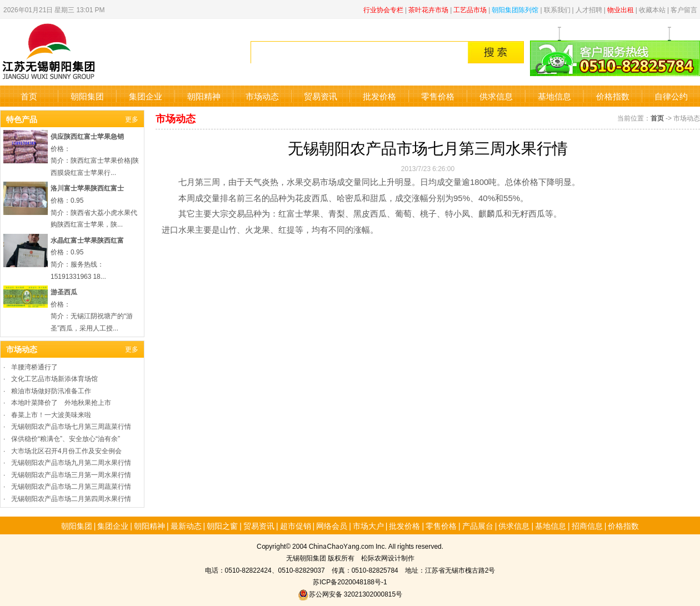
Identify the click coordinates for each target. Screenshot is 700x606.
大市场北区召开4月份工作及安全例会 (66, 450)
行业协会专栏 (383, 9)
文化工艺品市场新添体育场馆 (54, 378)
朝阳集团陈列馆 (515, 9)
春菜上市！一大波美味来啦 (51, 414)
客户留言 (684, 9)
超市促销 (296, 525)
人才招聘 (589, 9)
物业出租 (621, 9)
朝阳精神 (204, 96)
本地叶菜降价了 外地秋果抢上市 (61, 402)
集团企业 (146, 96)
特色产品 (22, 119)
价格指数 (613, 96)
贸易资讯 (321, 96)
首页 (29, 96)
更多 (132, 119)
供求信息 (496, 96)
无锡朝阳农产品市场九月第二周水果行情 (71, 462)
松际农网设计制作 (388, 557)
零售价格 (438, 96)
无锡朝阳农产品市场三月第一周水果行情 (71, 474)
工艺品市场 (470, 9)
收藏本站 (652, 9)
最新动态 (186, 525)
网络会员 (332, 525)
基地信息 (554, 96)
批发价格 (379, 96)
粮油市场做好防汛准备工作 (51, 390)
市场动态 (262, 96)
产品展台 (478, 525)
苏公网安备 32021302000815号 (350, 594)
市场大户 (368, 525)
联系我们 (557, 9)
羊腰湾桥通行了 (34, 366)
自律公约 (671, 96)
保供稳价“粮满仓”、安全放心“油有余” (66, 438)
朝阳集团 (87, 96)
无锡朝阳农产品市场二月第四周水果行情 (71, 498)
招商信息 (587, 525)
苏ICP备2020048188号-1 (350, 581)
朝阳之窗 (222, 525)
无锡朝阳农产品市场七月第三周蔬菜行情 (71, 426)
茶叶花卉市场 (428, 9)
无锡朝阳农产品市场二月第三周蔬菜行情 (71, 486)
